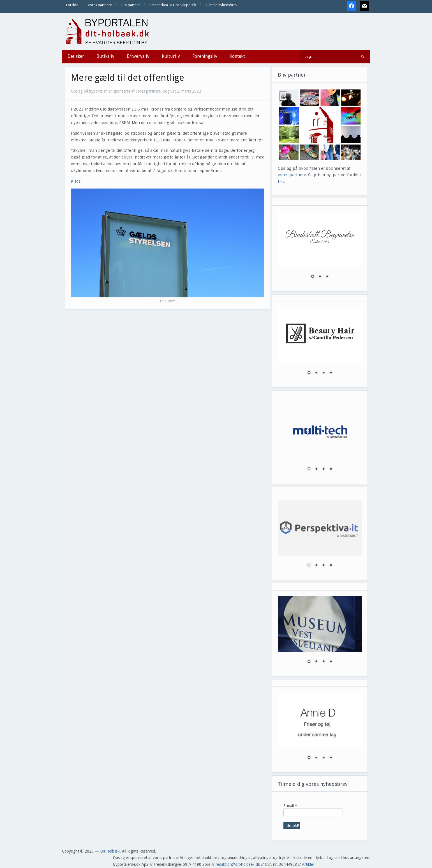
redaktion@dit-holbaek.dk (238, 864)
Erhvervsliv (138, 56)
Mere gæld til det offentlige (128, 78)
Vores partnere (100, 5)
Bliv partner (131, 5)
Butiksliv (105, 56)
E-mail (290, 806)
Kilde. (76, 181)
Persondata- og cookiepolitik (173, 5)
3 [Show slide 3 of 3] (327, 277)
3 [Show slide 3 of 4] (324, 373)
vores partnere (292, 175)
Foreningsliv (205, 56)
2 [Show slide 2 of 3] (320, 277)
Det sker (76, 56)
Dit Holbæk (110, 851)
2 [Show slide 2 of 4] (316, 373)
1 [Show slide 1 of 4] (309, 373)
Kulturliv (171, 56)
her (281, 182)
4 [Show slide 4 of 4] (331, 373)
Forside (72, 5)
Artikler (308, 864)
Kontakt (237, 56)
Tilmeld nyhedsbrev (221, 5)
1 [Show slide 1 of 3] (313, 277)
